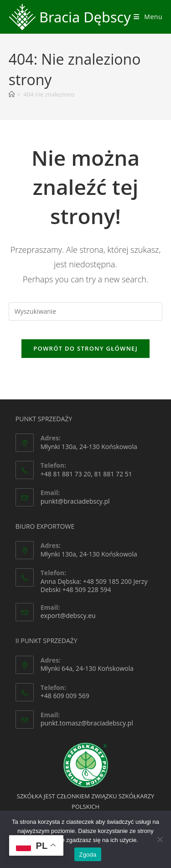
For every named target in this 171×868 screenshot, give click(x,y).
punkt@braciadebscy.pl (75, 501)
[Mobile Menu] (148, 17)
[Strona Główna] (12, 94)
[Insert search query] (86, 311)
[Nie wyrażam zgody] (160, 839)
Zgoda (88, 855)
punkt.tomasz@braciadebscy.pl (87, 723)
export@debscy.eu (68, 615)
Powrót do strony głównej (85, 348)
